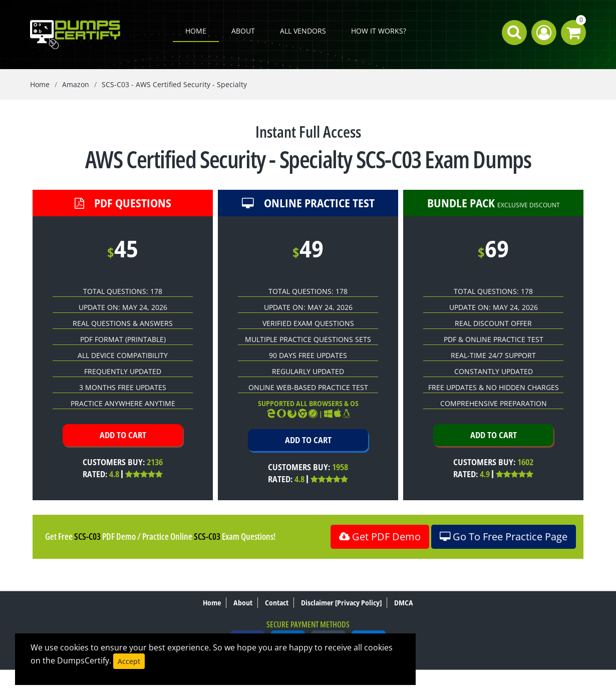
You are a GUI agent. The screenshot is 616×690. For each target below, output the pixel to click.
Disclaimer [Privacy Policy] (341, 603)
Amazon (76, 84)
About (243, 31)
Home (196, 31)
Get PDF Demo (380, 537)
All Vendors (303, 31)
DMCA (404, 603)
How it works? (379, 31)
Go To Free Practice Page (504, 537)
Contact (277, 603)
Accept (129, 661)
